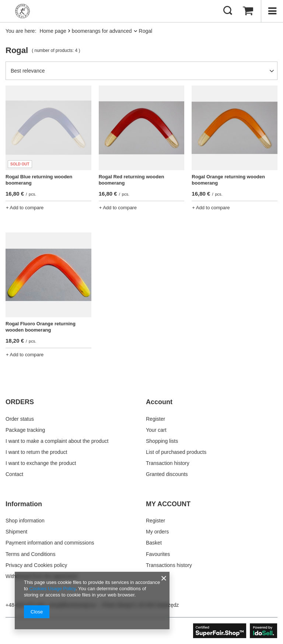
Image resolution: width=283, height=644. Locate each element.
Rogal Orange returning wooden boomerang (228, 180)
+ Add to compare (25, 208)
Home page (53, 31)
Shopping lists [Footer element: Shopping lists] (162, 441)
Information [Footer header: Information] (24, 504)
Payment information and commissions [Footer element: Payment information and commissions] (50, 543)
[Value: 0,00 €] (248, 11)
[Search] (228, 11)
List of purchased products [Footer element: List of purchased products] (176, 452)
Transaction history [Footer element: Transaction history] (168, 463)
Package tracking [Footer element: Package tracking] (25, 430)
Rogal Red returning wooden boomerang (132, 180)
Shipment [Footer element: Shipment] (16, 532)
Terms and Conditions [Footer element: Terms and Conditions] (30, 554)
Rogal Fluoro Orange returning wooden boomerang (41, 327)
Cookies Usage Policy (52, 589)
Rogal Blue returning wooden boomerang (39, 180)
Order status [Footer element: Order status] (20, 419)
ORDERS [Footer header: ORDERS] (20, 402)
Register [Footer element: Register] (156, 419)
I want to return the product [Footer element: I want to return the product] (36, 452)
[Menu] (272, 11)
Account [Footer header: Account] (159, 402)
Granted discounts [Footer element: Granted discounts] (167, 474)
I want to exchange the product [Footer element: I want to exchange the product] (41, 463)
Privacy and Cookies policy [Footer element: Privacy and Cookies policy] (36, 565)
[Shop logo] (22, 11)
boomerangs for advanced (102, 31)
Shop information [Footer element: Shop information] (25, 521)
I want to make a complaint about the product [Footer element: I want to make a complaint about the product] (57, 441)
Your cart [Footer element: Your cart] (156, 430)
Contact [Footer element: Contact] (14, 474)
